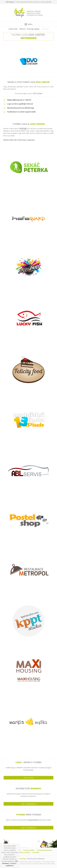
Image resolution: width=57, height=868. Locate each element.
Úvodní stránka (13, 29)
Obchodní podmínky (44, 850)
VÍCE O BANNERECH (29, 804)
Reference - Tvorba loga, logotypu (29, 29)
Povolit (13, 863)
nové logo (23, 129)
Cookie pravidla (29, 850)
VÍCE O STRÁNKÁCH (29, 828)
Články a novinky (24, 852)
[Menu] (28, 24)
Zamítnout (10, 866)
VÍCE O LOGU (29, 778)
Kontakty (36, 852)
